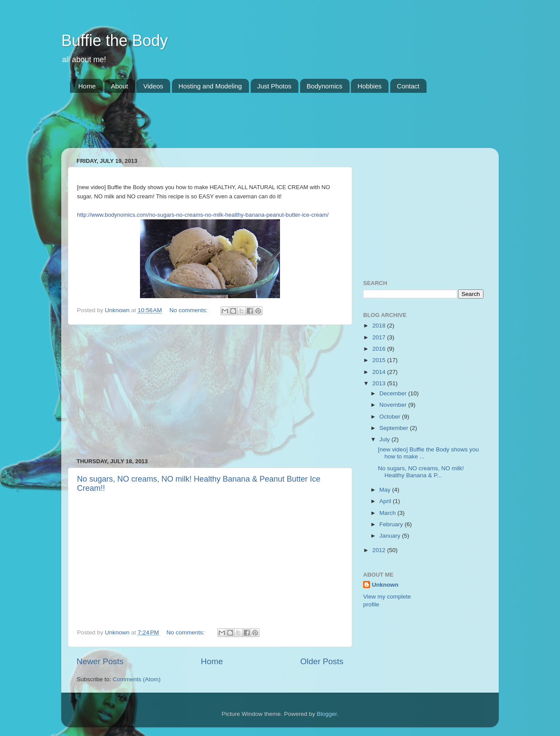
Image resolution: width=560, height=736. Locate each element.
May (386, 490)
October (391, 417)
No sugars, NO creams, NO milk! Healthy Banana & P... (421, 472)
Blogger (327, 714)
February (392, 524)
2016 (380, 349)
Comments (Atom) (137, 679)
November (394, 405)
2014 (380, 372)
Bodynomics (325, 86)
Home (87, 86)
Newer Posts (100, 661)
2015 (380, 360)
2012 (380, 550)
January (391, 536)
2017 (380, 337)
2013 (380, 383)
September (395, 428)
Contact (408, 86)
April (386, 501)
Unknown (385, 585)
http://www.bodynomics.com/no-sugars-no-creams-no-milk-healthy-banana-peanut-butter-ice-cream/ (203, 215)
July (385, 439)
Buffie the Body (115, 40)
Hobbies (369, 86)
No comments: (189, 310)
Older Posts (322, 661)
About (120, 86)
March (388, 513)
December (394, 393)
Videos (153, 86)
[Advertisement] (229, 126)
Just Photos (274, 86)
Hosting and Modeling (210, 86)
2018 (380, 326)
